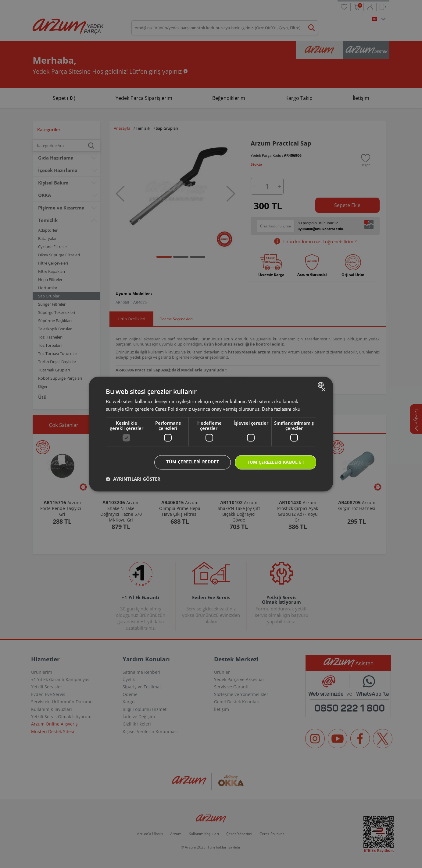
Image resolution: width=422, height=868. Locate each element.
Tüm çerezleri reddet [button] (193, 462)
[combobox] (322, 385)
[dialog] (211, 434)
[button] (133, 479)
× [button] (323, 390)
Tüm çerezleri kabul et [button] (276, 462)
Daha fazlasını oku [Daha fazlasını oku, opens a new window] (281, 409)
